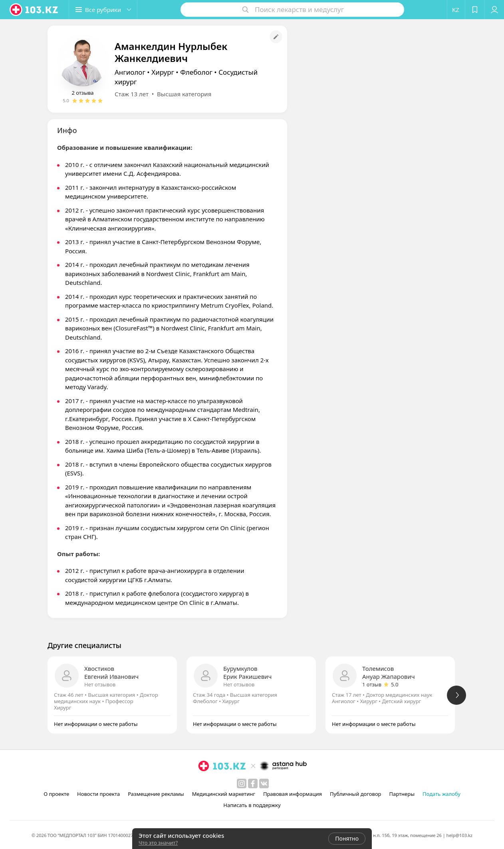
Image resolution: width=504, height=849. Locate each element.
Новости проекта (98, 794)
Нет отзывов (100, 684)
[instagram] (242, 783)
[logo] (34, 10)
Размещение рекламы (156, 794)
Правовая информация (293, 794)
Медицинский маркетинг (224, 794)
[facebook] (253, 783)
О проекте (56, 794)
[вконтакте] (264, 783)
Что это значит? (158, 843)
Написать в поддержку (252, 805)
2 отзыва (82, 93)
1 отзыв (372, 684)
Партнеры (402, 794)
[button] (103, 10)
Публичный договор (355, 794)
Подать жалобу (441, 794)
